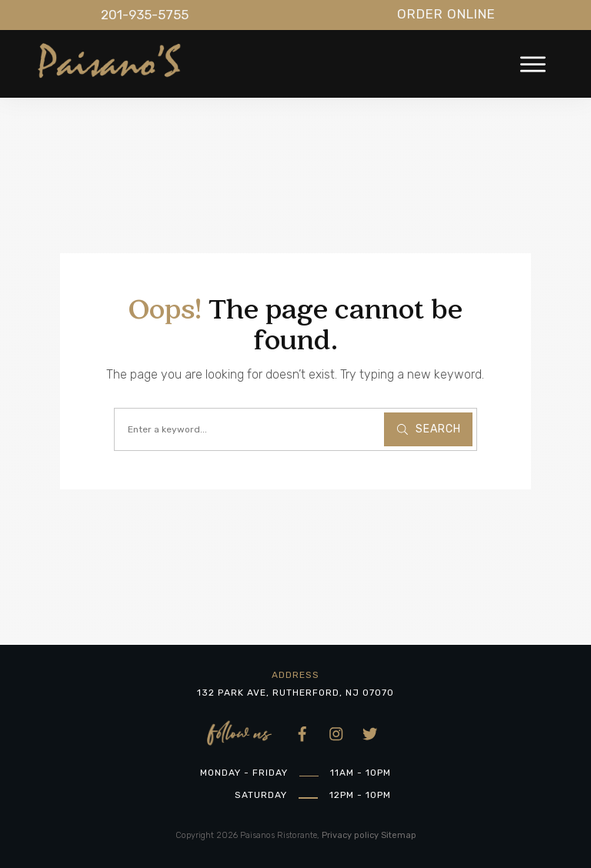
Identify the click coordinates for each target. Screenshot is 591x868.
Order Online (446, 14)
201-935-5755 (145, 15)
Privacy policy (350, 835)
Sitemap (399, 835)
